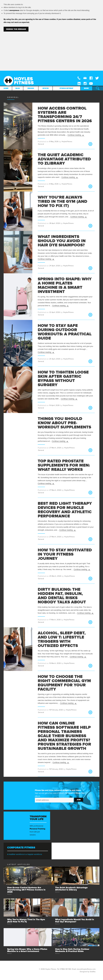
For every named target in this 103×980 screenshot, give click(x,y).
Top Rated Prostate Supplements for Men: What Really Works (64, 465)
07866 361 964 (66, 969)
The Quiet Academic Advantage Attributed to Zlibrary (64, 159)
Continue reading (76, 135)
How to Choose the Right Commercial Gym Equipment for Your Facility (64, 683)
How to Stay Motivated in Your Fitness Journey (65, 554)
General (41, 144)
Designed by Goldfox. (88, 972)
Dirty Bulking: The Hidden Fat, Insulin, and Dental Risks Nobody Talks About (62, 596)
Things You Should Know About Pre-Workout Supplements (64, 423)
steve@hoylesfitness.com (86, 969)
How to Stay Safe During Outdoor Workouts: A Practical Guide (65, 332)
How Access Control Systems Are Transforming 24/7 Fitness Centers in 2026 (65, 115)
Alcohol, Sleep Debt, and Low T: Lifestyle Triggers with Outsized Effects (62, 639)
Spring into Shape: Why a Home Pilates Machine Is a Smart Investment (65, 285)
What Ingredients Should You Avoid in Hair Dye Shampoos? (62, 241)
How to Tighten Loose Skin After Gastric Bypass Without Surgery (63, 379)
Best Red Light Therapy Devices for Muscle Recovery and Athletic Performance (65, 510)
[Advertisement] (51, 50)
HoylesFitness (67, 142)
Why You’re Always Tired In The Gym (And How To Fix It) (62, 201)
